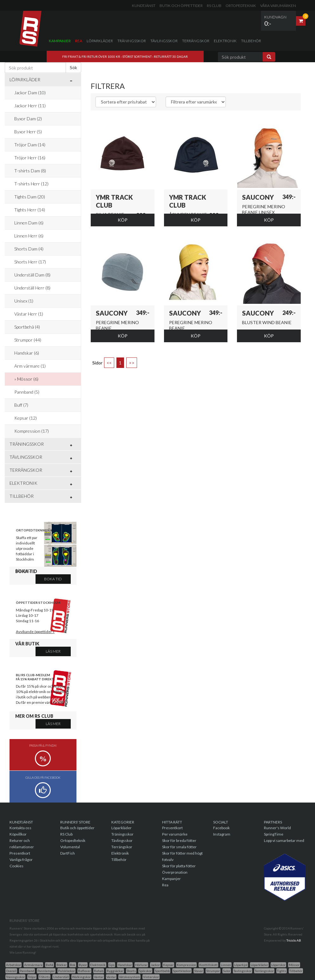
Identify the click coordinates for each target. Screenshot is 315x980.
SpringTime (274, 834)
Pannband (27, 971)
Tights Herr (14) (30, 210)
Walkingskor (81, 977)
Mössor (294, 965)
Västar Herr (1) (29, 314)
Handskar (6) (27, 353)
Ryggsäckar (115, 971)
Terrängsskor (264, 971)
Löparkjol (241, 965)
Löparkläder (100, 41)
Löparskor (278, 965)
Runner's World (277, 828)
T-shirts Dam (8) (30, 171)
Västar (111, 977)
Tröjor (32, 977)
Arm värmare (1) (30, 366)
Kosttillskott (208, 965)
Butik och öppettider (181, 6)
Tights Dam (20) (30, 197)
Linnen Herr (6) (29, 236)
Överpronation (175, 872)
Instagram (222, 834)
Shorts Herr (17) (30, 262)
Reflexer (84, 971)
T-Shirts (44, 977)
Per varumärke (175, 834)
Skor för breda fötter (179, 840)
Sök (73, 67)
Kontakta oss (20, 828)
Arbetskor (13, 965)
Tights (282, 971)
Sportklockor (182, 971)
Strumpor (213, 971)
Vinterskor (151, 977)
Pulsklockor (66, 971)
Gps (112, 965)
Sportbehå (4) (27, 327)
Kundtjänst (144, 6)
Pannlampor (46, 971)
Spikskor (145, 971)
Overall (11, 971)
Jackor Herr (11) (30, 106)
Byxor (83, 965)
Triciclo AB (294, 940)
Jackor (155, 965)
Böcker (62, 965)
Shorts (131, 971)
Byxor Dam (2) (28, 119)
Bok (73, 965)
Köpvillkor (18, 834)
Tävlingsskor (164, 41)
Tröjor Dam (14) (30, 145)
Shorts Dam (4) (29, 249)
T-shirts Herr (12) (31, 184)
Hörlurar (141, 965)
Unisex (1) (24, 301)
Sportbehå (162, 971)
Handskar (125, 965)
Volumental (70, 847)
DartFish (68, 853)
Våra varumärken (278, 6)
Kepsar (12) (26, 418)
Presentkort (20, 853)
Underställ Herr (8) (32, 288)
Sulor (227, 971)
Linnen (226, 965)
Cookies (16, 866)
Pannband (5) (27, 392)
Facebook (221, 828)
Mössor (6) (28, 379)
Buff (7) (21, 405)
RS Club (214, 6)
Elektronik (225, 41)
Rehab (99, 971)
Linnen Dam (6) (29, 223)
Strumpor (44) (28, 340)
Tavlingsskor (243, 971)
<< (109, 363)
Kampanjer (60, 41)
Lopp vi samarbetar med (284, 840)
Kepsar (168, 965)
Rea (79, 41)
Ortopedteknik (241, 6)
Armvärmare (33, 965)
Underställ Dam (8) (32, 275)
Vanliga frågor (21, 860)
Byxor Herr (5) (28, 132)
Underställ (61, 977)
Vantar (99, 977)
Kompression (186, 965)
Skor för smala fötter (179, 847)
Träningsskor (132, 41)
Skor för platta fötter (179, 866)
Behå (49, 965)
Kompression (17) (32, 431)
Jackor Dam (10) (30, 93)
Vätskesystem (129, 977)
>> (132, 363)
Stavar (199, 971)
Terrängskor (196, 41)
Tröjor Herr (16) (30, 158)
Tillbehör (251, 41)
